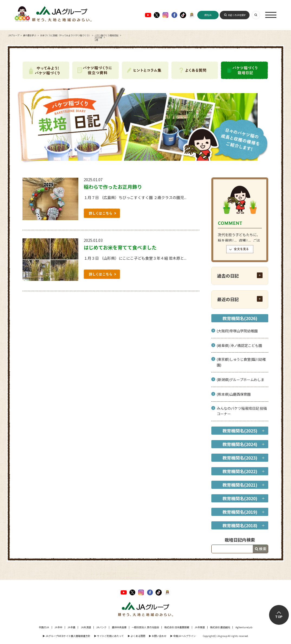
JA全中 (58, 627)
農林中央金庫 (119, 627)
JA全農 (71, 627)
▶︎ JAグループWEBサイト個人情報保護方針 (66, 636)
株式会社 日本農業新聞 (177, 627)
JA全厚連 (200, 627)
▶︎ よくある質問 (136, 636)
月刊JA (208, 15)
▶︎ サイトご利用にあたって (109, 636)
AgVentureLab (244, 627)
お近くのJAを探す (237, 15)
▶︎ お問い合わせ (158, 636)
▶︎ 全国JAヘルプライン (183, 636)
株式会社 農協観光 (220, 627)
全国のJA (44, 627)
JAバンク (101, 627)
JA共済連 (86, 627)
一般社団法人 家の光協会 (145, 627)
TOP (279, 617)
